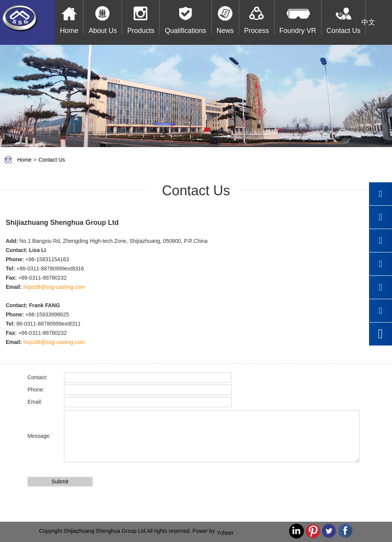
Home (69, 31)
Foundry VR (298, 31)
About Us (103, 31)
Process (257, 31)
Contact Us (344, 31)
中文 (368, 22)
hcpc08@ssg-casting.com (54, 287)
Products (141, 31)
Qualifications (185, 31)
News (225, 31)
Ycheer (225, 533)
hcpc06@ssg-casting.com (54, 342)
